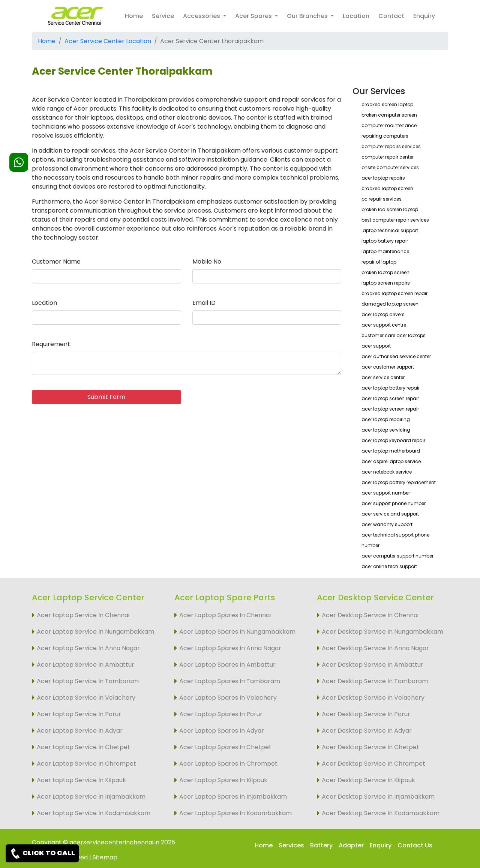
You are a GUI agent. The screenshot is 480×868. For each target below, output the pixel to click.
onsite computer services (390, 167)
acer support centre (384, 325)
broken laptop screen (385, 272)
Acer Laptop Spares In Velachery (228, 698)
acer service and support (390, 514)
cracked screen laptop (387, 104)
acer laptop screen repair (390, 398)
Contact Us (415, 845)
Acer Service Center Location (108, 41)
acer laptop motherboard (391, 451)
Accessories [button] (202, 16)
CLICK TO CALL (42, 853)
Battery (321, 845)
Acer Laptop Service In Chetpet (83, 747)
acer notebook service (387, 472)
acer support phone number (394, 503)
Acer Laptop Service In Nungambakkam (95, 632)
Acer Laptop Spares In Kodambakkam (235, 813)
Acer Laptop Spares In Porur (221, 714)
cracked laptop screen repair (394, 293)
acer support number (386, 493)
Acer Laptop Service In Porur (79, 714)
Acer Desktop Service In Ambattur (373, 665)
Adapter (351, 845)
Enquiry (424, 16)
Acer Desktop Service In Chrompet (373, 764)
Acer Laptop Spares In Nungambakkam (237, 632)
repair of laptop (379, 262)
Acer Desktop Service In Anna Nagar (375, 648)
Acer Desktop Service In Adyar (367, 731)
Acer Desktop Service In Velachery (373, 698)
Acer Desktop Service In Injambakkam (378, 797)
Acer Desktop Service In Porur (366, 714)
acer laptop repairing (386, 419)
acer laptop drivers (383, 314)
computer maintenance (389, 125)
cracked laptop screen (387, 188)
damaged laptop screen (390, 304)
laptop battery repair (385, 241)
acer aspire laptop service (391, 461)
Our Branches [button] (308, 16)
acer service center (383, 377)
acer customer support (388, 367)
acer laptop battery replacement (399, 482)
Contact (391, 16)
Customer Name (56, 262)
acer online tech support (389, 566)
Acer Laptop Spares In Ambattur (227, 665)
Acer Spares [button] (254, 16)
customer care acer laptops (394, 335)
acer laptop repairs (383, 178)
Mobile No (207, 262)
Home (134, 16)
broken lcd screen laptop (390, 209)
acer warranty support (387, 524)
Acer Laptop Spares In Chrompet (228, 764)
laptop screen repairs (386, 283)
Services (291, 845)
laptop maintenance (385, 251)
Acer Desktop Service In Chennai (370, 615)
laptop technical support (390, 230)
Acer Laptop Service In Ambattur (85, 665)
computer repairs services (391, 146)
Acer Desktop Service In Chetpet (370, 747)
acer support (376, 346)
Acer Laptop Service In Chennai (83, 615)
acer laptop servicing (386, 430)
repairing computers (385, 136)
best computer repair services (395, 220)
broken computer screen (389, 115)
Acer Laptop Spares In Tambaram (230, 681)
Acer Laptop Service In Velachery (86, 698)
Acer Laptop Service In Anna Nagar (88, 648)
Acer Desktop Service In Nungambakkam (382, 632)
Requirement (51, 344)
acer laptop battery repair (391, 388)
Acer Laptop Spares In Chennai (225, 615)
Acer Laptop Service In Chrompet (86, 764)
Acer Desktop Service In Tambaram (375, 681)
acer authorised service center (396, 356)
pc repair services (382, 199)
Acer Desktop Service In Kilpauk (368, 780)
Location (356, 16)
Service (163, 16)
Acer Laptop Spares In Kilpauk (223, 780)
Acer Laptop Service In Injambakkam (91, 797)
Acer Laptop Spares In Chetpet (225, 747)
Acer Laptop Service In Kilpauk (81, 780)
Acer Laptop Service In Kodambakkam (94, 813)
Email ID (204, 303)
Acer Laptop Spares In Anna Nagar (230, 648)
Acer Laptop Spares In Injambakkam (233, 797)
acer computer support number (397, 556)
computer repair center (388, 157)
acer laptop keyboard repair (393, 440)
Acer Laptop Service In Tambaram (88, 681)
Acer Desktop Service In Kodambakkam (381, 813)
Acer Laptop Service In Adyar (80, 731)
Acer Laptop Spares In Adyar (222, 731)
